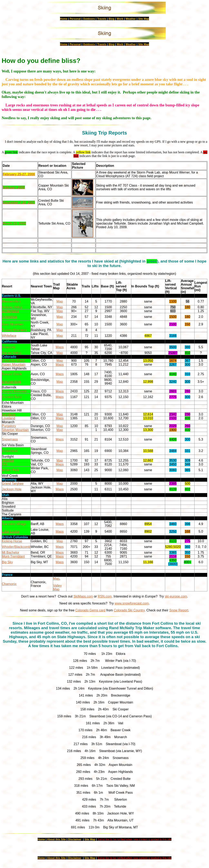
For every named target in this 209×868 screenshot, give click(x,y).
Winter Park (10, 470)
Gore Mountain (13, 324)
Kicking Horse (12, 541)
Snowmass (10, 439)
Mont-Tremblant (13, 556)
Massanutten (11, 301)
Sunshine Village (14, 524)
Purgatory (9, 426)
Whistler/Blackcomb (16, 547)
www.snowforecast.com (132, 603)
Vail (4, 464)
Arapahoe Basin (13, 361)
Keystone (9, 414)
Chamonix (9, 584)
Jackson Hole (12, 489)
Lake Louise (11, 531)
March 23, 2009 (14, 223)
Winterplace (10, 311)
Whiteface (9, 336)
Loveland (8, 418)
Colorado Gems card (90, 610)
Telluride (8, 460)
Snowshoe (9, 317)
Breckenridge (11, 382)
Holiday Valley (12, 307)
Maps (60, 347)
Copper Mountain (14, 391)
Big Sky (7, 562)
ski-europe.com (176, 596)
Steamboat (10, 451)
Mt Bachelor (11, 553)
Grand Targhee (13, 484)
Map (60, 301)
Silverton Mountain (15, 430)
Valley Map (57, 587)
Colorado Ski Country (129, 610)
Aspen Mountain (14, 364)
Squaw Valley (12, 353)
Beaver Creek (12, 374)
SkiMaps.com (83, 596)
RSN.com (105, 596)
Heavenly (9, 347)
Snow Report (179, 610)
